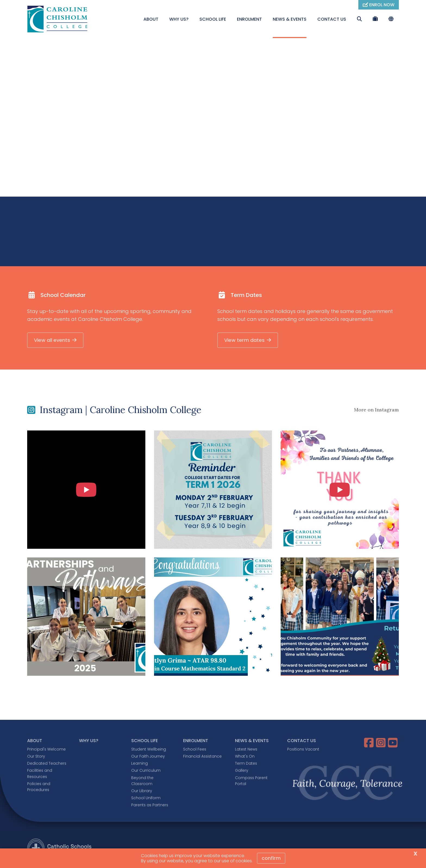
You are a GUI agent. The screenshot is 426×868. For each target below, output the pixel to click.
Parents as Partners (150, 806)
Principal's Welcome (46, 750)
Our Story (36, 757)
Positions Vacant (303, 750)
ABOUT (151, 19)
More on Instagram (376, 410)
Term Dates (246, 764)
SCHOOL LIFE (213, 19)
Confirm (271, 858)
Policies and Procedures (39, 787)
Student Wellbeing (149, 750)
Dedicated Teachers (47, 764)
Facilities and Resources (40, 774)
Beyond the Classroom (142, 781)
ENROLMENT (249, 19)
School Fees (195, 750)
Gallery (242, 771)
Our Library (142, 791)
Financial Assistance (202, 757)
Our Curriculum (146, 771)
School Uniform (146, 799)
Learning (140, 764)
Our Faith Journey (148, 757)
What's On (245, 757)
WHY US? (179, 19)
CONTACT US (332, 19)
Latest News (246, 750)
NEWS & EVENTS (290, 19)
